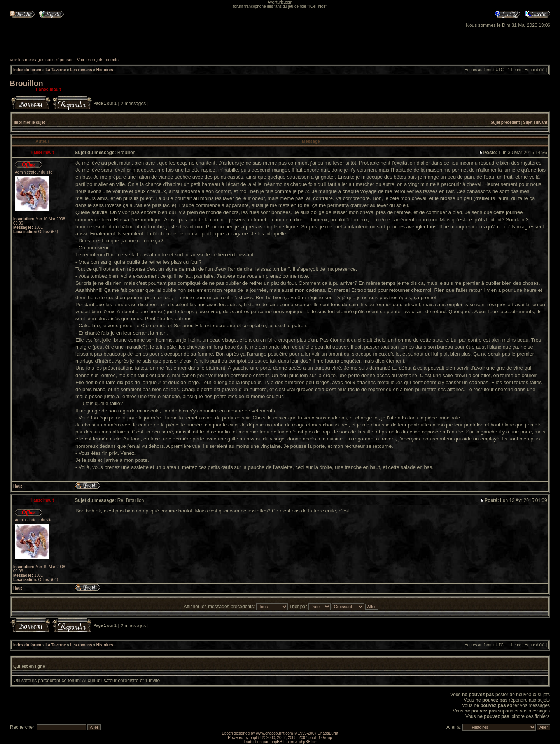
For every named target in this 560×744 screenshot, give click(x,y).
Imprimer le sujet (30, 122)
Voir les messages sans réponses (42, 60)
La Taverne (56, 70)
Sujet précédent (505, 122)
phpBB (255, 738)
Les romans (81, 70)
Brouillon (26, 83)
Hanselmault (48, 89)
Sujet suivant (535, 122)
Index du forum (27, 70)
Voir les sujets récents (98, 60)
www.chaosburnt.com (274, 733)
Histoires (105, 70)
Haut (17, 486)
